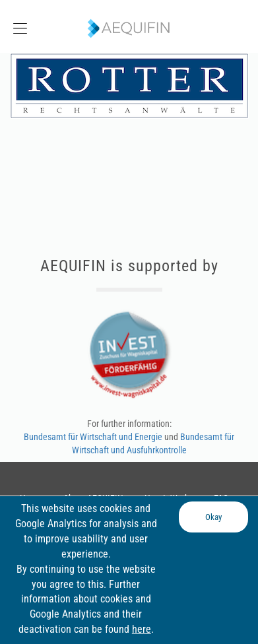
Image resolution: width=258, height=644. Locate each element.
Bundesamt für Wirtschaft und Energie (94, 437)
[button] (32, 27)
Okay (213, 517)
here (142, 629)
